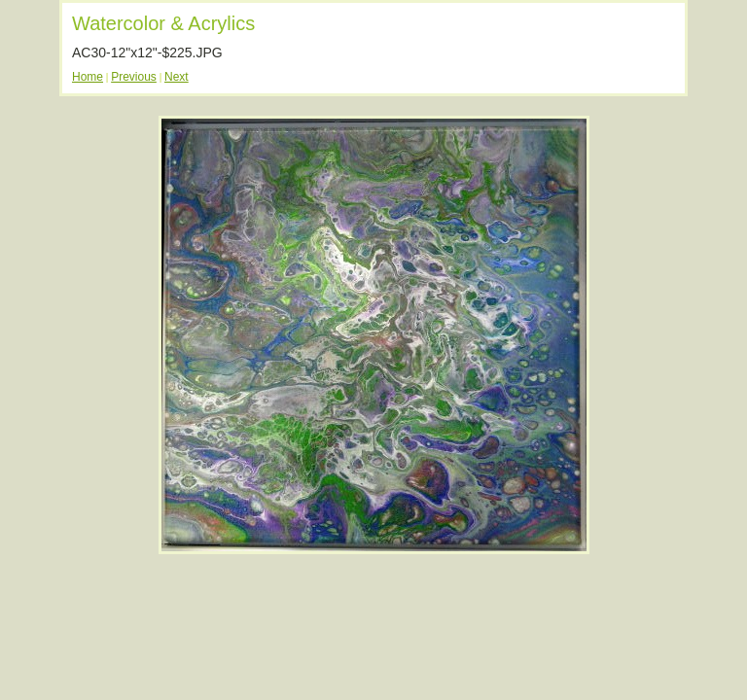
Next (177, 77)
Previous (134, 77)
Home (88, 77)
